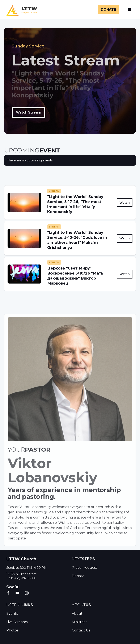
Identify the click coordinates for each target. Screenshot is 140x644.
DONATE (108, 10)
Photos (12, 630)
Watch (125, 203)
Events (12, 614)
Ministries (79, 622)
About (77, 614)
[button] (130, 10)
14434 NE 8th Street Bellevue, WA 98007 (22, 576)
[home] (21, 10)
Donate (78, 576)
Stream (54, 191)
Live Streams (17, 622)
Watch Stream (29, 112)
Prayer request (84, 568)
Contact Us (81, 630)
